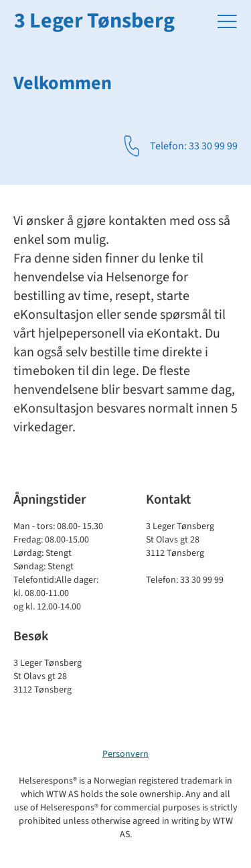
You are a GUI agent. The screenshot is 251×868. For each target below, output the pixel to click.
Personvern (125, 754)
